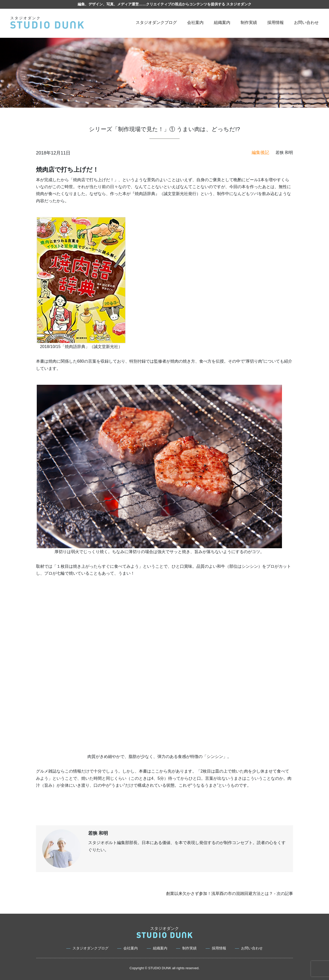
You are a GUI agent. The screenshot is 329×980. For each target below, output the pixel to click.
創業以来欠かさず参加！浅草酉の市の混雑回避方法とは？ (220, 894)
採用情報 (276, 22)
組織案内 (222, 22)
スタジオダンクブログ (156, 22)
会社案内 (195, 22)
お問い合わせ (306, 22)
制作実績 (249, 22)
